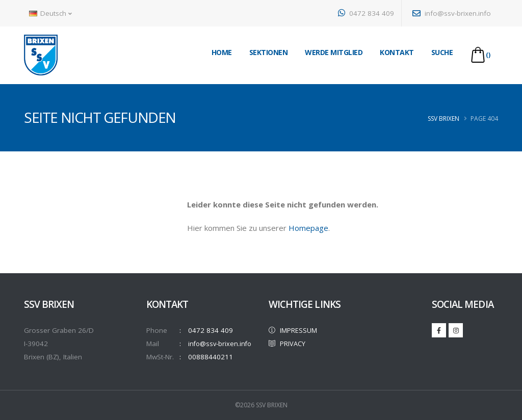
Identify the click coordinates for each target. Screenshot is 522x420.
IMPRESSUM (294, 330)
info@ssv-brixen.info (452, 13)
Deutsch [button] (50, 13)
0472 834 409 (366, 13)
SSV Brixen (443, 119)
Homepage (308, 228)
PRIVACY (289, 344)
